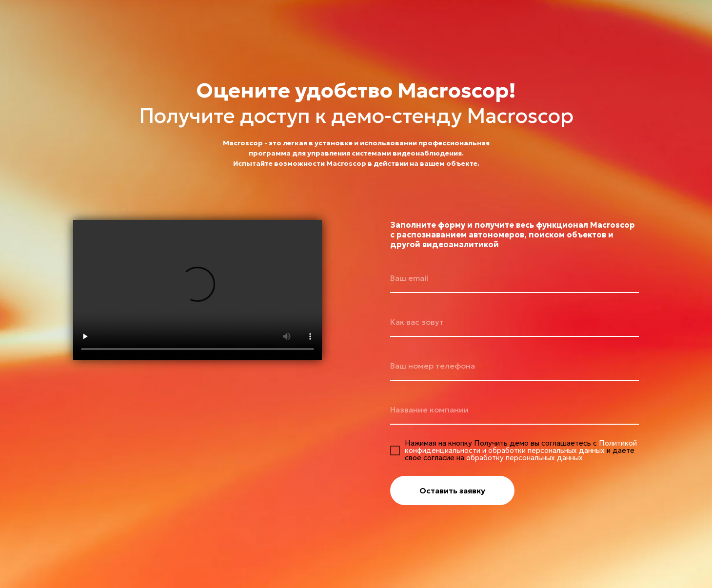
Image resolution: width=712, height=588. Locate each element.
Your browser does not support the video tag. (198, 290)
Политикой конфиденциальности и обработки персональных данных (521, 447)
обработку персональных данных (524, 458)
